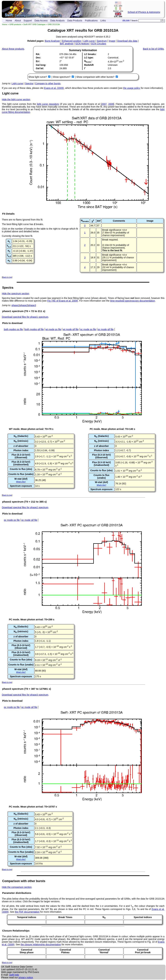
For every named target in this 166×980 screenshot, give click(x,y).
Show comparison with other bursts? (96, 77)
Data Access (41, 21)
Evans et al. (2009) (54, 88)
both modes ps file (13, 329)
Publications (91, 21)
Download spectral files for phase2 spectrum (25, 507)
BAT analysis (67, 44)
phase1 (15, 305)
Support (28, 21)
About (18, 21)
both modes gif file (34, 329)
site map (126, 20)
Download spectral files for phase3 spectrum (25, 695)
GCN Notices (82, 44)
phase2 (24, 305)
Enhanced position (72, 41)
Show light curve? (38, 77)
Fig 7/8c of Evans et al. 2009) (63, 301)
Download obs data (127, 41)
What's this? (21, 482)
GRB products (15, 24)
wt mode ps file (53, 329)
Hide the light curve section (16, 99)
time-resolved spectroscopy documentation (132, 301)
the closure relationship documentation (41, 944)
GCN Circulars (98, 44)
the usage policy (132, 88)
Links (103, 21)
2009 (111, 104)
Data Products (75, 21)
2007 (104, 104)
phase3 (32, 305)
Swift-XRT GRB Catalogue (34, 24)
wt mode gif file (71, 329)
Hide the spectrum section (15, 294)
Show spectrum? (62, 77)
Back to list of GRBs (153, 49)
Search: (135, 21)
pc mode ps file (88, 329)
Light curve (89, 41)
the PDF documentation (27, 912)
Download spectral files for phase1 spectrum (25, 317)
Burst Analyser (52, 41)
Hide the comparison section (17, 887)
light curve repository (48, 104)
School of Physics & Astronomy (144, 12)
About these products (13, 49)
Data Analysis (57, 21)
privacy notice (26, 977)
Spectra (29, 83)
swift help (14, 975)
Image (112, 41)
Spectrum (102, 41)
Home (9, 21)
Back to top (7, 277)
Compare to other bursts (48, 83)
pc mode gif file (106, 329)
